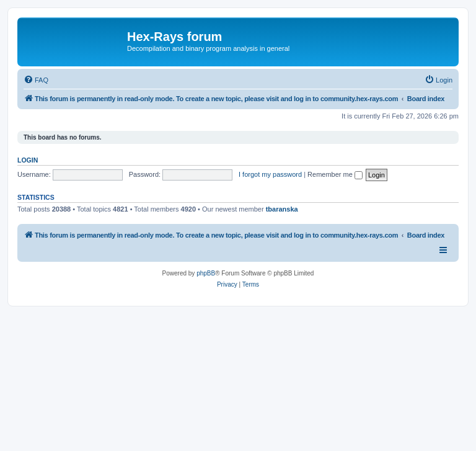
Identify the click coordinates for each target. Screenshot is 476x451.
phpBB (206, 273)
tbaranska (282, 209)
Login (28, 160)
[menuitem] (36, 80)
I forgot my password (270, 174)
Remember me (335, 174)
